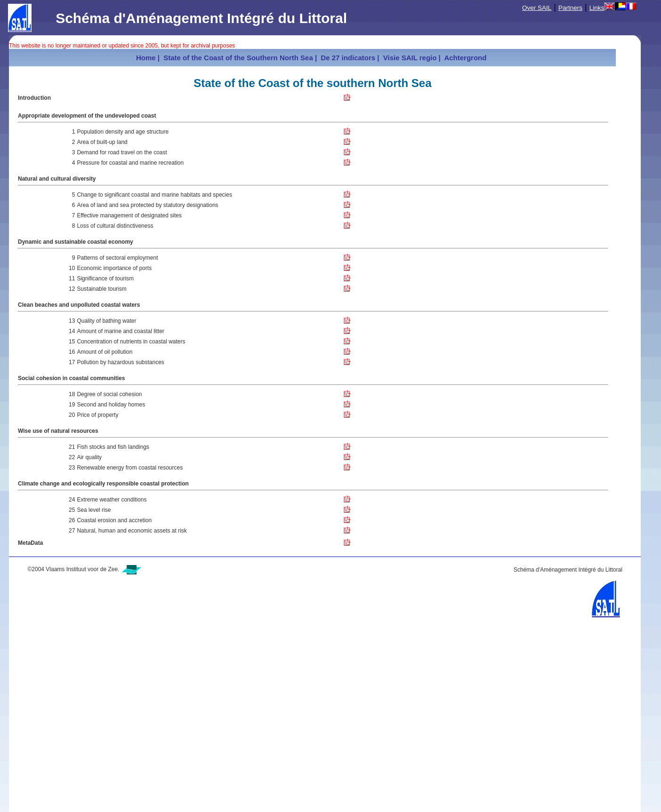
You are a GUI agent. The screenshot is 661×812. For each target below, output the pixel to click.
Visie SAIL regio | (411, 58)
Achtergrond (466, 58)
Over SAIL (537, 8)
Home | (148, 58)
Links (597, 8)
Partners (570, 8)
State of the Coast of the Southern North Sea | (239, 58)
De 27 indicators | (349, 58)
